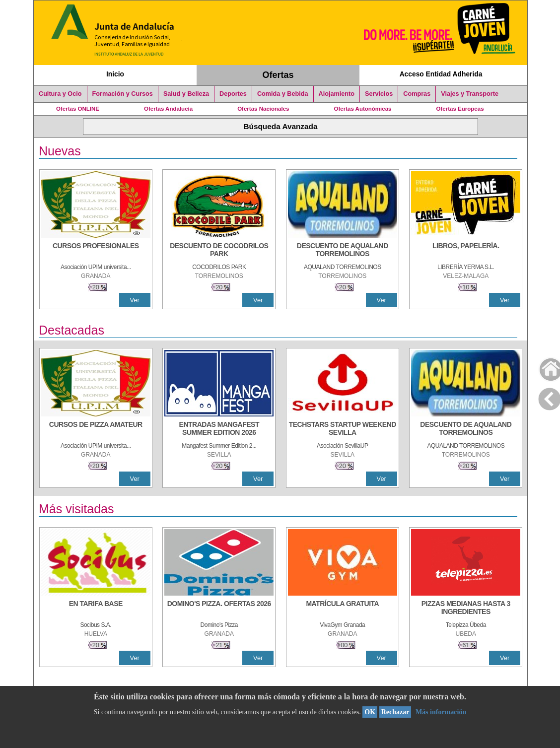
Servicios (379, 94)
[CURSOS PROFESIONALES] (96, 251)
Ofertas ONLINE (78, 109)
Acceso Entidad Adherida (441, 74)
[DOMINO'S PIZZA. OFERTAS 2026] (219, 609)
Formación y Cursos (123, 94)
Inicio (115, 74)
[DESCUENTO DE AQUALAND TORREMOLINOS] (343, 251)
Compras (417, 94)
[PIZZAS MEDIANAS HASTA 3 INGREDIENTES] (466, 609)
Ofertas (278, 75)
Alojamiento (337, 94)
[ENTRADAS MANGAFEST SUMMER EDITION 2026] (219, 429)
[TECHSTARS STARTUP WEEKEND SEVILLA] (343, 429)
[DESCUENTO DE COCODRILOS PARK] (219, 251)
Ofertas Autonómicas (362, 109)
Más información (441, 712)
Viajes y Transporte (470, 94)
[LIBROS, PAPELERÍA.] (466, 251)
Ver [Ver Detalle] (135, 300)
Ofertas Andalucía (168, 109)
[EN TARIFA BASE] (96, 609)
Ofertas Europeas (460, 109)
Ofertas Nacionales (263, 109)
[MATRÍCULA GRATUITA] (343, 609)
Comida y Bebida (283, 94)
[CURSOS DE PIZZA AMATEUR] (96, 429)
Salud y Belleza (186, 94)
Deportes (233, 94)
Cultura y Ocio (60, 94)
